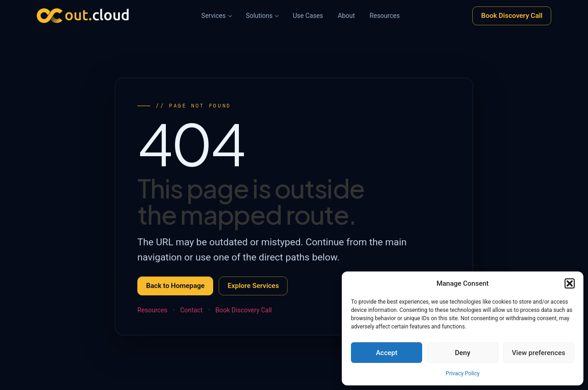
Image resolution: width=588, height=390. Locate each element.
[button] (570, 283)
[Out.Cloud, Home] (83, 16)
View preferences (538, 353)
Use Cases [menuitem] (308, 16)
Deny (463, 353)
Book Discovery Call (512, 16)
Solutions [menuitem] (259, 16)
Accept (387, 353)
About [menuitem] (346, 16)
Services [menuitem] (213, 16)
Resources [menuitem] (385, 16)
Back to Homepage (175, 286)
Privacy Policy (463, 373)
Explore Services (253, 286)
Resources (153, 310)
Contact (191, 310)
